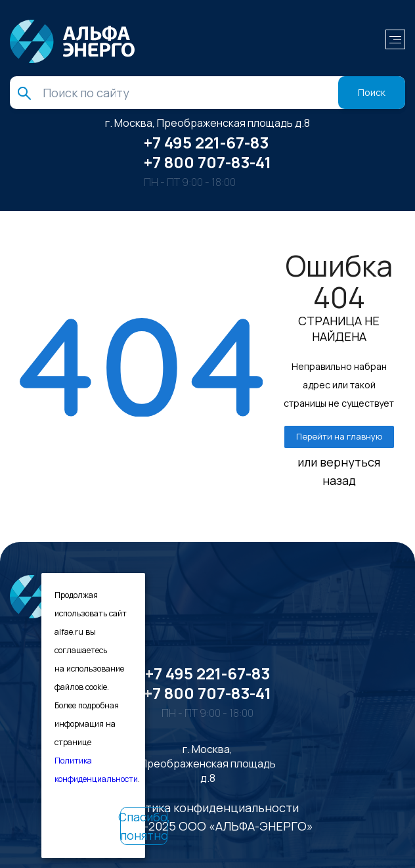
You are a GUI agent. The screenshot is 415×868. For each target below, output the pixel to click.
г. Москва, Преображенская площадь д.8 (207, 123)
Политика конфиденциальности (207, 808)
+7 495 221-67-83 (206, 142)
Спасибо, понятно (144, 826)
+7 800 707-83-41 (207, 162)
